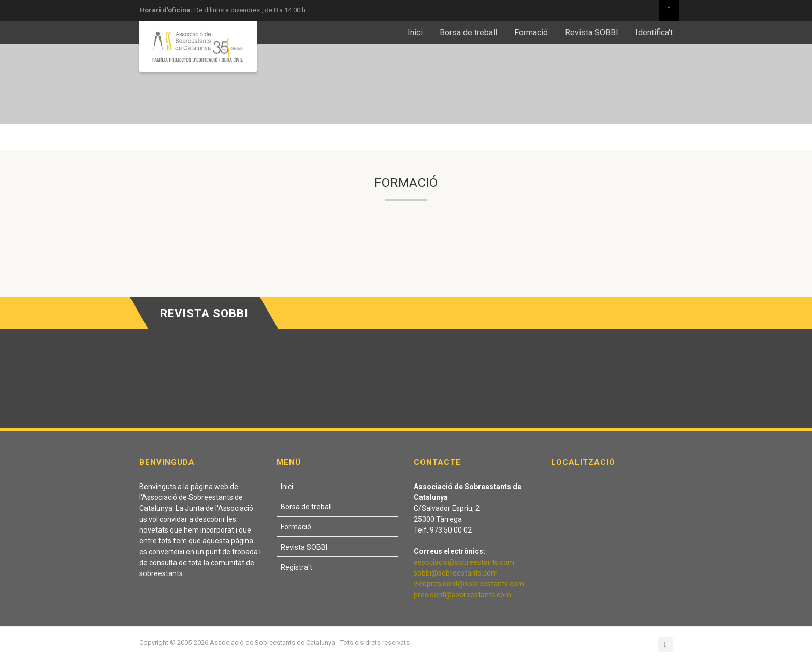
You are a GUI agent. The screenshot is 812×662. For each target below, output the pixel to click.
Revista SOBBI (592, 32)
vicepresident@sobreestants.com (469, 584)
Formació (531, 32)
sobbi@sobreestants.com (456, 573)
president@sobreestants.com (462, 595)
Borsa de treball (468, 32)
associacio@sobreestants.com (464, 562)
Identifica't (654, 32)
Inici (415, 32)
